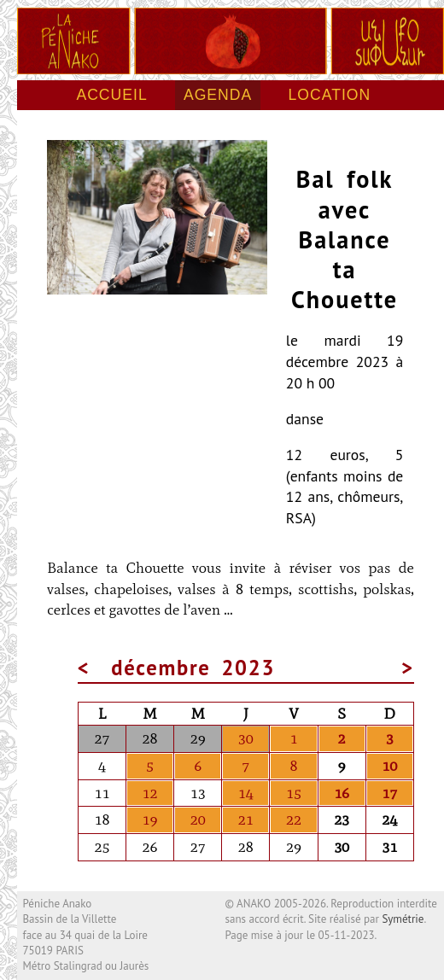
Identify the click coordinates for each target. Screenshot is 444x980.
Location (330, 95)
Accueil (111, 95)
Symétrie (403, 919)
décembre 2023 (193, 668)
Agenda (218, 95)
